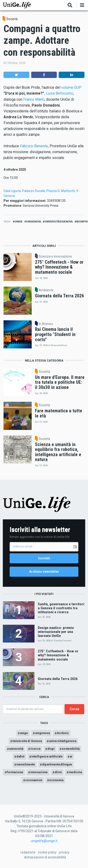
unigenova (34, 222)
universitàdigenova (59, 222)
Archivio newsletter (44, 572)
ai (71, 756)
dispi (51, 749)
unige (19, 222)
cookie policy (47, 852)
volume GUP (71, 87)
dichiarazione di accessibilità (45, 857)
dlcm (58, 772)
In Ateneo (46, 324)
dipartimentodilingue (57, 764)
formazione (15, 772)
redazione (28, 852)
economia (56, 780)
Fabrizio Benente (34, 146)
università (16, 749)
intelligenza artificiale (47, 756)
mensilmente (26, 764)
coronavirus (34, 780)
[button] (16, 75)
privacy (64, 852)
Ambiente (46, 290)
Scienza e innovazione (55, 256)
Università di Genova (27, 741)
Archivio (63, 733)
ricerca (35, 749)
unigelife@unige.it (44, 841)
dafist (20, 756)
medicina (75, 772)
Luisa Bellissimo (59, 93)
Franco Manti (34, 99)
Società (12, 19)
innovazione (39, 772)
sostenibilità (71, 749)
